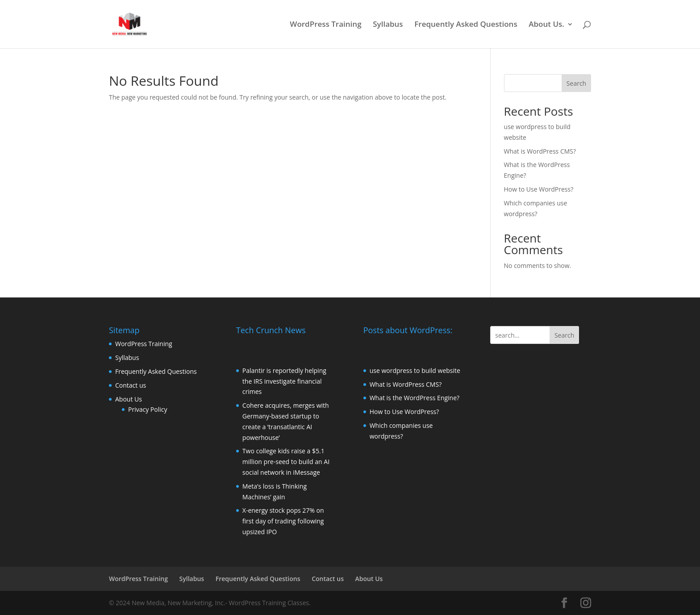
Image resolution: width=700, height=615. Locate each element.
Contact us (131, 385)
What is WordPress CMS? (540, 151)
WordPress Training (325, 25)
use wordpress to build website (415, 370)
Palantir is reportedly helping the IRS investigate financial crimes (284, 381)
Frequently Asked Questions (466, 25)
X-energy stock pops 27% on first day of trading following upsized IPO (283, 521)
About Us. (546, 25)
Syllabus (388, 25)
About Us (129, 399)
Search (576, 83)
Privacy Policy (148, 409)
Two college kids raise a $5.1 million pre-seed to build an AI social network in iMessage (286, 462)
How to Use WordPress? (539, 189)
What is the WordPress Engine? (415, 398)
